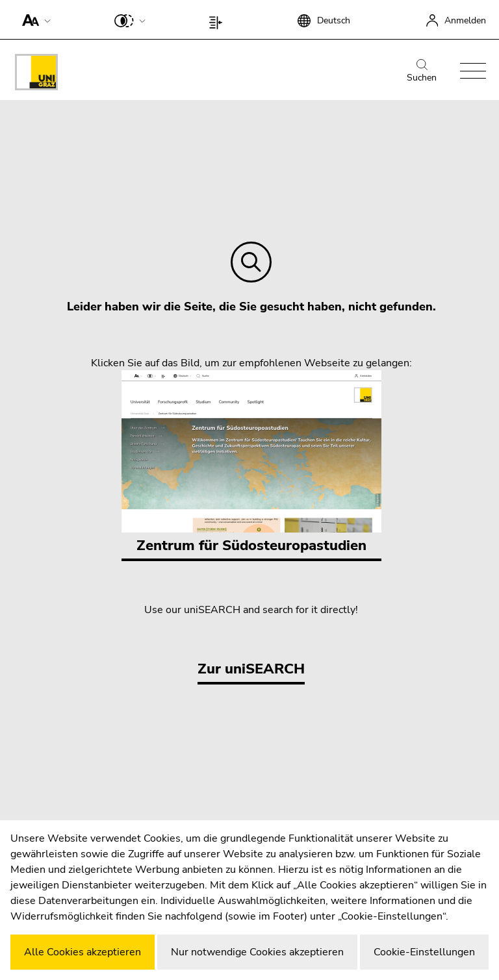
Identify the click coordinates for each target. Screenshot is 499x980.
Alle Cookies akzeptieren (83, 952)
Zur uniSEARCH (251, 669)
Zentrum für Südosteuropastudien (251, 463)
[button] (33, 19)
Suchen (422, 71)
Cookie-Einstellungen (424, 952)
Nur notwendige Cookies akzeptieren (257, 952)
